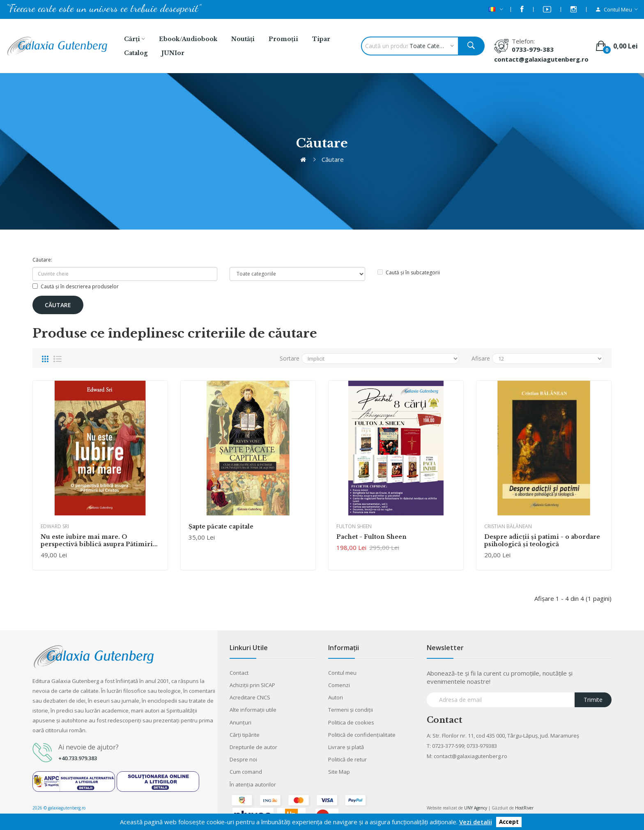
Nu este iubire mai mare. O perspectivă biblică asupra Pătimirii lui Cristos (98, 540)
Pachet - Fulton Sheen (371, 537)
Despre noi (243, 759)
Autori (336, 697)
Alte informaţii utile (253, 710)
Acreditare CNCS (250, 697)
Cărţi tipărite (245, 735)
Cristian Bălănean (508, 526)
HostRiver (524, 808)
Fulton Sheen (354, 526)
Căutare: (42, 260)
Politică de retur (347, 759)
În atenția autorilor (253, 784)
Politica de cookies (351, 722)
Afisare (481, 358)
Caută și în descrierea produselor (76, 286)
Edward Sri (55, 526)
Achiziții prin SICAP (252, 685)
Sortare (290, 358)
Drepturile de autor (253, 747)
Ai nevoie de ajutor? (89, 747)
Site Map (339, 772)
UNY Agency (476, 808)
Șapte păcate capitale (221, 527)
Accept (509, 822)
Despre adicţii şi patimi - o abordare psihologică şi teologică (542, 540)
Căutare (333, 159)
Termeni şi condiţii (351, 710)
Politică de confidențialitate (362, 735)
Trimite (593, 700)
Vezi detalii (476, 822)
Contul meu (342, 673)
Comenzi (339, 685)
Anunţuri (240, 722)
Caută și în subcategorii (409, 272)
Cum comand (246, 772)
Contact (239, 673)
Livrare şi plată (346, 747)
